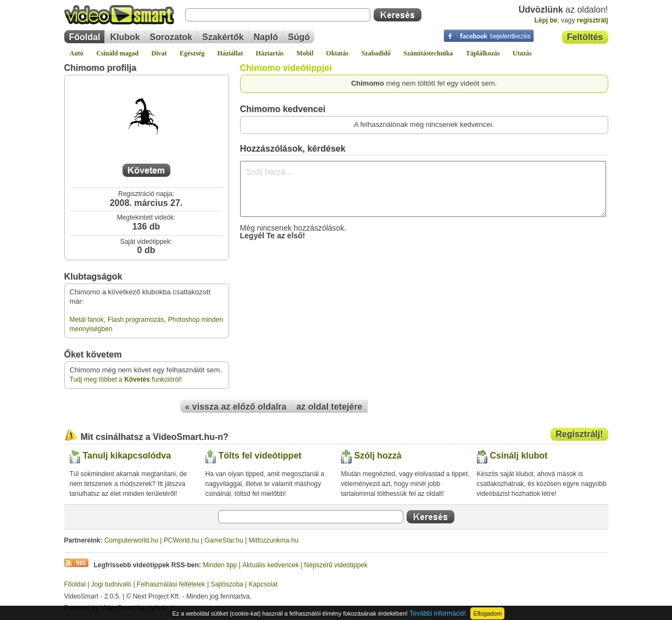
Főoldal (85, 37)
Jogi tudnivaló (111, 584)
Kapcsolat (263, 584)
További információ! (438, 613)
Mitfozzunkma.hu (274, 540)
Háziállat (231, 53)
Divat (159, 53)
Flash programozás (136, 320)
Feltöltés (585, 37)
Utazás (522, 53)
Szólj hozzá (378, 456)
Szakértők (223, 37)
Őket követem (93, 354)
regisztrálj (593, 20)
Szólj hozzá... (423, 189)
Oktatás (338, 53)
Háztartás (270, 53)
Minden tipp (220, 565)
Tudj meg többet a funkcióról (125, 379)
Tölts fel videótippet (260, 456)
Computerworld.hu (131, 540)
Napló (266, 37)
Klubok (125, 37)
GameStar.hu (224, 540)
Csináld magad (117, 53)
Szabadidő (376, 53)
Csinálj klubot (519, 456)
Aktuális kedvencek (271, 565)
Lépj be (546, 20)
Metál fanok (87, 320)
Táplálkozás (483, 53)
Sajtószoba (227, 584)
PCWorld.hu (181, 540)
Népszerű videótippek (336, 565)
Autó (77, 53)
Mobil (305, 53)
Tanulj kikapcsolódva (127, 456)
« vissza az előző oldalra (236, 407)
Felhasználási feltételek (171, 584)
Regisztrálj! (579, 434)
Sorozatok (171, 37)
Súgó (299, 37)
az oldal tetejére (329, 407)
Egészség (192, 53)
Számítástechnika (428, 53)
